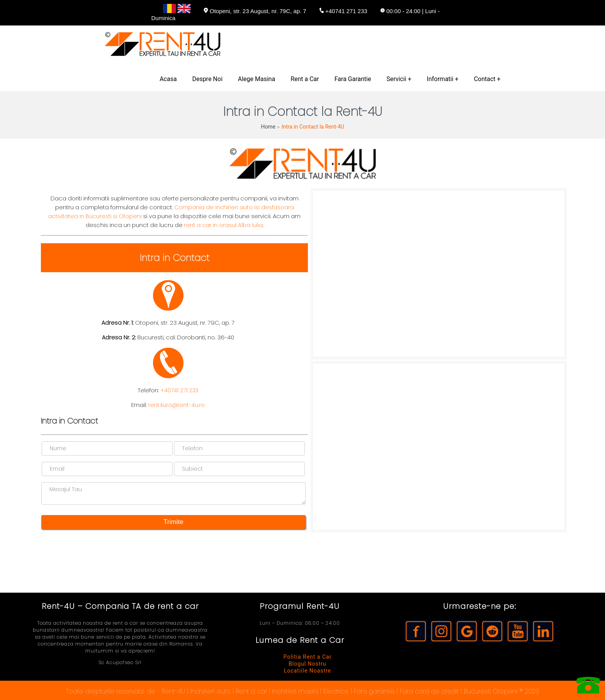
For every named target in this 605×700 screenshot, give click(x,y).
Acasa (168, 79)
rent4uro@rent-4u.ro (177, 405)
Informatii (440, 79)
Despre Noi (207, 79)
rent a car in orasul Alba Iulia (223, 225)
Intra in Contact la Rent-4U (313, 127)
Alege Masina (257, 79)
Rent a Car (305, 79)
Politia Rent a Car (307, 657)
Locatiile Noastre (308, 671)
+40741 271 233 (179, 390)
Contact (485, 79)
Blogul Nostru (308, 664)
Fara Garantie (353, 79)
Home (268, 127)
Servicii (396, 79)
